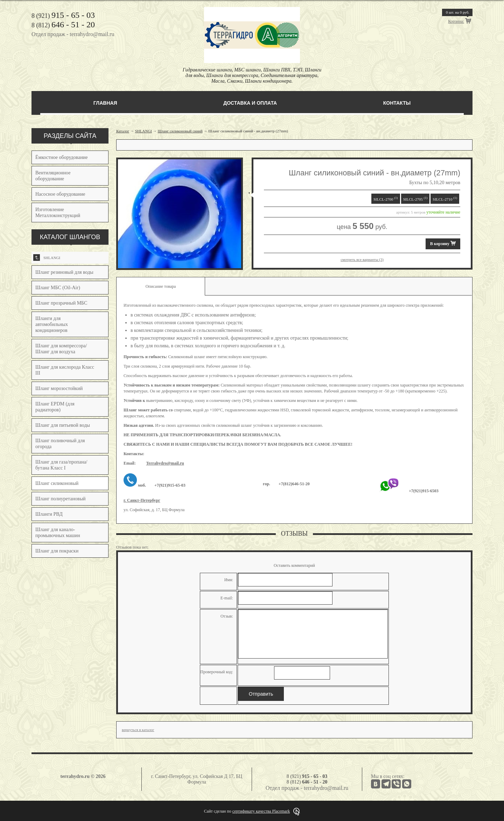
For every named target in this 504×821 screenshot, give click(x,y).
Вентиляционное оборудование (53, 176)
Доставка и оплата (250, 103)
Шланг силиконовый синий (180, 131)
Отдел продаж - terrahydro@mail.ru (73, 34)
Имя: (229, 580)
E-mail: (227, 598)
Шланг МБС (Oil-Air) (58, 288)
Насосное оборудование (60, 194)
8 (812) (63, 25)
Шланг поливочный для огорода (60, 444)
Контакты (397, 103)
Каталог (123, 131)
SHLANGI (47, 258)
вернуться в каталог (138, 730)
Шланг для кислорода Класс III (65, 370)
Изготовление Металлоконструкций (58, 213)
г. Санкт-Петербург (142, 500)
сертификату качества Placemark (261, 811)
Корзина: (456, 21)
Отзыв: (227, 616)
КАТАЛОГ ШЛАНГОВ (70, 237)
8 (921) (63, 16)
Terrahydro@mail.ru (165, 463)
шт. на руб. (458, 12)
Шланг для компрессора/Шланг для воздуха (61, 349)
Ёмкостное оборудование (62, 157)
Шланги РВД (49, 514)
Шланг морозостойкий (59, 388)
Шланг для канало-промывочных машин (58, 533)
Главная (105, 103)
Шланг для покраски (57, 551)
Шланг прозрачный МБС (61, 303)
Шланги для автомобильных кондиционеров (52, 324)
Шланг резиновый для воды (64, 272)
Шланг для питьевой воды (63, 425)
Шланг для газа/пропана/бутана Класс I (61, 465)
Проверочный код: (217, 672)
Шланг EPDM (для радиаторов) (55, 407)
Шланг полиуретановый (61, 499)
